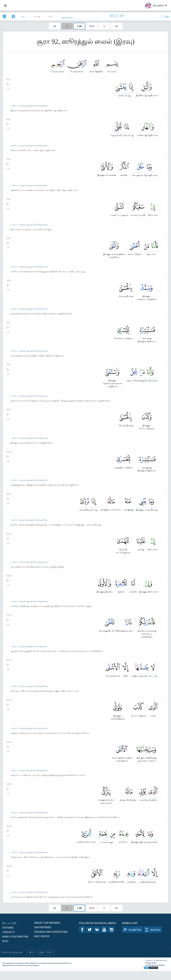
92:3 (9, 160)
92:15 (9, 666)
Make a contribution (15, 946)
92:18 (9, 792)
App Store (153, 939)
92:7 (9, 325)
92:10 (9, 456)
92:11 (9, 499)
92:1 (9, 80)
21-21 (92, 26)
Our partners (43, 936)
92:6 (9, 283)
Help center (42, 945)
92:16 (9, 707)
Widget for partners (47, 932)
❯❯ (116, 26)
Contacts (8, 941)
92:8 (9, 368)
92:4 (9, 201)
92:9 (9, 413)
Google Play (132, 939)
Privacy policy (151, 972)
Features (8, 937)
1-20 (79, 26)
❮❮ (55, 26)
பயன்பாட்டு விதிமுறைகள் (156, 969)
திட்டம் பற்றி (9, 932)
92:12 (9, 539)
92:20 (9, 875)
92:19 (9, 834)
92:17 (9, 749)
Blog (5, 950)
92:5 (9, 240)
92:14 (9, 621)
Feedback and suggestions (51, 941)
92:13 (9, 581)
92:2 (9, 120)
